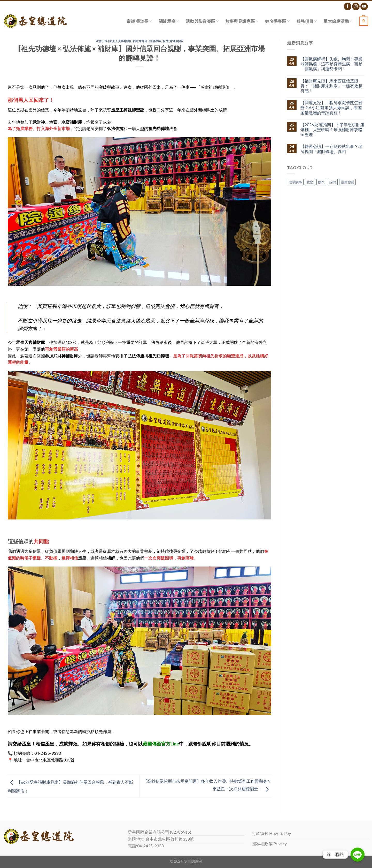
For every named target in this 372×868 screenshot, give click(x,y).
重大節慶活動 (338, 21)
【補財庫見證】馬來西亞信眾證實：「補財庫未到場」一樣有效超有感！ (331, 86)
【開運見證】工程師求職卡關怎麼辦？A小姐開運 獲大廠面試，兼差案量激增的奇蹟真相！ (331, 107)
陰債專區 (155, 41)
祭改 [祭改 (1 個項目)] (321, 182)
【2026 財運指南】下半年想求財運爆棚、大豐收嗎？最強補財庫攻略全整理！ (332, 129)
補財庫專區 (140, 41)
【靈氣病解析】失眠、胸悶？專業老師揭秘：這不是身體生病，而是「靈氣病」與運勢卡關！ (331, 64)
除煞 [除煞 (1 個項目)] (333, 182)
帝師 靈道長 (139, 21)
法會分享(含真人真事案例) (113, 41)
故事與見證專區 (242, 21)
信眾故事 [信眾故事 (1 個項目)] (295, 182)
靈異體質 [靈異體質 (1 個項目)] (347, 182)
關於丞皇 (169, 21)
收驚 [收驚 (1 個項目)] (310, 182)
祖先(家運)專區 (173, 41)
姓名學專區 (277, 21)
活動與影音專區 (202, 21)
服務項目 (307, 21)
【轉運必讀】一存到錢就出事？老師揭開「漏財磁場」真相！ (331, 149)
